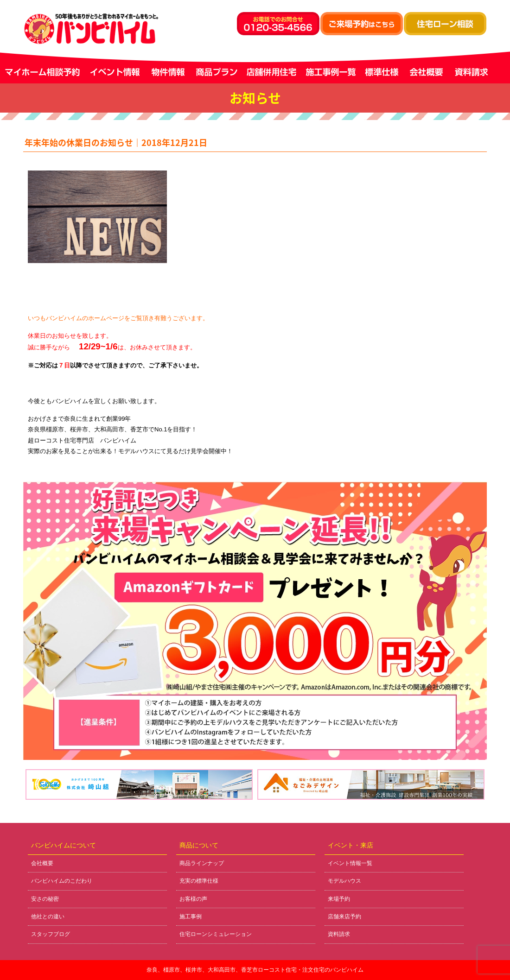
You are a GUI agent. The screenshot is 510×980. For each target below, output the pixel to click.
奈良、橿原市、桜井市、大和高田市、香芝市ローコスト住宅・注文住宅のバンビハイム (255, 970)
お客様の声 (193, 899)
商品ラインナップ (202, 863)
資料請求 (339, 934)
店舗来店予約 (344, 917)
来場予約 (339, 899)
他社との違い (48, 917)
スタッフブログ (51, 934)
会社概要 (42, 863)
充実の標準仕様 (199, 881)
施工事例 (191, 917)
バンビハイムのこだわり (62, 881)
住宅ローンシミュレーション (216, 934)
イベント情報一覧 (350, 863)
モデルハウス (344, 881)
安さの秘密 (45, 899)
